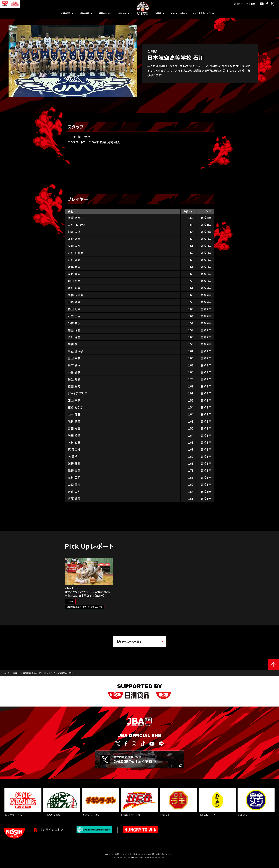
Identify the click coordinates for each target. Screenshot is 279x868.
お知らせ (238, 4)
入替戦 (159, 13)
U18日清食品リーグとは (216, 13)
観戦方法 (97, 13)
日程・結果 (52, 13)
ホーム (7, 673)
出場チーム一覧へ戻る (129, 641)
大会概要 (251, 4)
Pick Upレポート (183, 13)
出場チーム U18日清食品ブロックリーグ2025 (31, 673)
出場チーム (119, 13)
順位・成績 (75, 13)
